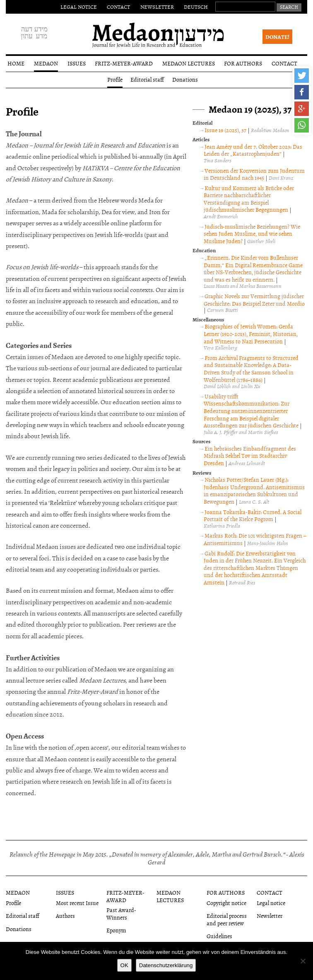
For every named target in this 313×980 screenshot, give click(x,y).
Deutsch (196, 7)
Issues (77, 63)
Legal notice (79, 7)
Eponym (116, 930)
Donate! (277, 37)
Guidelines (219, 936)
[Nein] (303, 961)
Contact (118, 7)
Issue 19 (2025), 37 (225, 130)
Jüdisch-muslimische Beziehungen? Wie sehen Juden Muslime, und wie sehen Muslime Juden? (252, 234)
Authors (65, 916)
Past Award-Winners (121, 913)
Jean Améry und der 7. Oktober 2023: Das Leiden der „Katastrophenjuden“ (253, 150)
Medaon (46, 63)
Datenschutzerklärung (166, 965)
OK (124, 965)
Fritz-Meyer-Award (124, 63)
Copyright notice (226, 903)
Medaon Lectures (189, 63)
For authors (243, 63)
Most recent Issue (77, 903)
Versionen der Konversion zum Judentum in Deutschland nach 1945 (254, 174)
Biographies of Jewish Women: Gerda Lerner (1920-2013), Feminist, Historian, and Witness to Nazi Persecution (251, 333)
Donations (185, 79)
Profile (115, 79)
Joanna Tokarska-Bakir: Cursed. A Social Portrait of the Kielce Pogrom (252, 515)
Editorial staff (147, 79)
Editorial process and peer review (227, 919)
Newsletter (157, 7)
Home (16, 63)
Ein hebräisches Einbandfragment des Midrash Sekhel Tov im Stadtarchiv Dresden (250, 456)
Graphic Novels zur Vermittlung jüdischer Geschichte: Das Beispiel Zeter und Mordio (254, 300)
